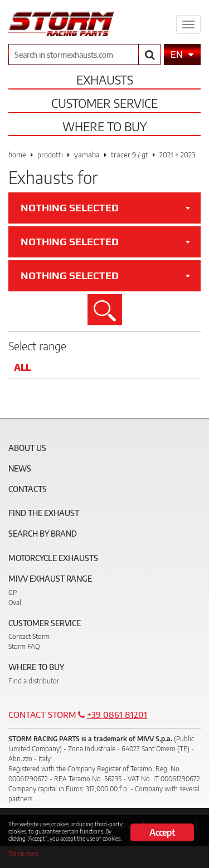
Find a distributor (34, 681)
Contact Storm (29, 636)
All (22, 368)
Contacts (28, 489)
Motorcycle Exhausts (53, 558)
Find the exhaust (44, 513)
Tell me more (23, 853)
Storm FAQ (24, 646)
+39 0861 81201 (117, 715)
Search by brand (43, 534)
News (20, 468)
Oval (15, 602)
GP (13, 592)
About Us (27, 448)
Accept (162, 832)
